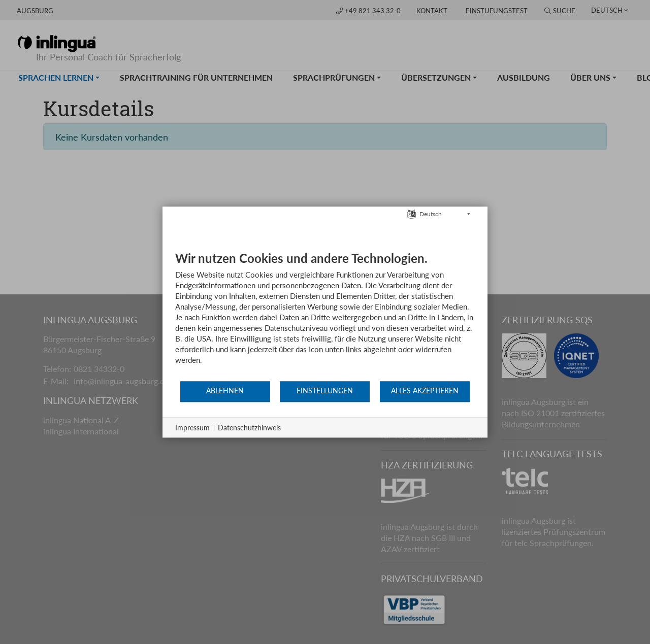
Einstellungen (325, 391)
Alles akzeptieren (425, 391)
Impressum (192, 428)
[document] (325, 315)
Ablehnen (225, 391)
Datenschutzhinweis (249, 428)
